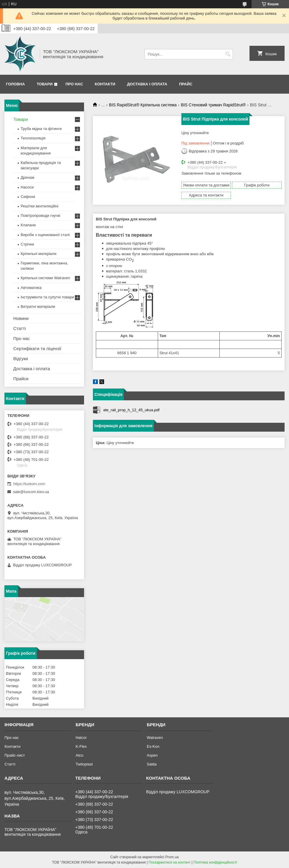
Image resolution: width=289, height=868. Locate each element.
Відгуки (21, 359)
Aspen (152, 755)
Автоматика (31, 288)
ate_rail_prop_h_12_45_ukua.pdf (131, 410)
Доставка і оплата (147, 84)
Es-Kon (153, 746)
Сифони (28, 197)
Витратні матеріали (38, 307)
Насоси (27, 187)
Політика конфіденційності (215, 862)
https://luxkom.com (29, 484)
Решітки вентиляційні (40, 206)
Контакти (105, 84)
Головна (15, 84)
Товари (45, 84)
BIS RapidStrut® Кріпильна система (143, 105)
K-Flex (81, 746)
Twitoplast (84, 764)
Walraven (155, 738)
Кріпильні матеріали (38, 254)
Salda (152, 764)
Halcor (81, 738)
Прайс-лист (15, 755)
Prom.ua (172, 857)
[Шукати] (228, 54)
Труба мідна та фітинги (41, 129)
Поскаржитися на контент (170, 862)
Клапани (28, 225)
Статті (20, 328)
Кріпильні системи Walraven (45, 278)
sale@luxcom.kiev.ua (31, 492)
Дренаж (27, 177)
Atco (79, 755)
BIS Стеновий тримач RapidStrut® (213, 105)
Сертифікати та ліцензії (37, 348)
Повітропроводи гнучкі (40, 216)
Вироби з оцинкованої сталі (45, 235)
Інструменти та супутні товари (47, 297)
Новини (21, 318)
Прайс (186, 84)
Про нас (74, 84)
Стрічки (27, 244)
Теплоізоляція (33, 138)
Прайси (21, 379)
